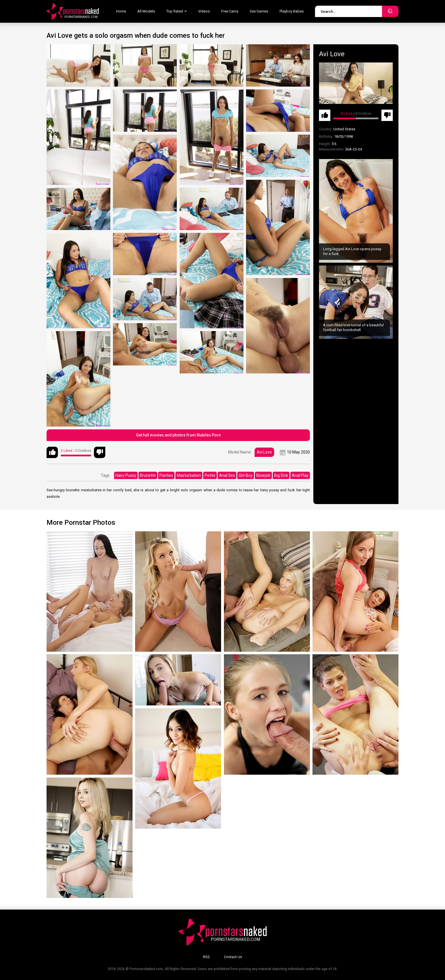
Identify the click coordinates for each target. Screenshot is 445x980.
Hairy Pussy (126, 475)
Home (121, 11)
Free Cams (230, 11)
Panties (166, 475)
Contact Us (233, 957)
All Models (146, 11)
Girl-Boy (246, 475)
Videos (204, 11)
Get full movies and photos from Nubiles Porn (178, 435)
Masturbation (189, 475)
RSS (206, 957)
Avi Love (264, 452)
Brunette (148, 475)
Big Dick (281, 475)
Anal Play (300, 475)
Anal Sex (227, 475)
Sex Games (259, 11)
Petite (210, 475)
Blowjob (263, 475)
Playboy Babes (292, 11)
